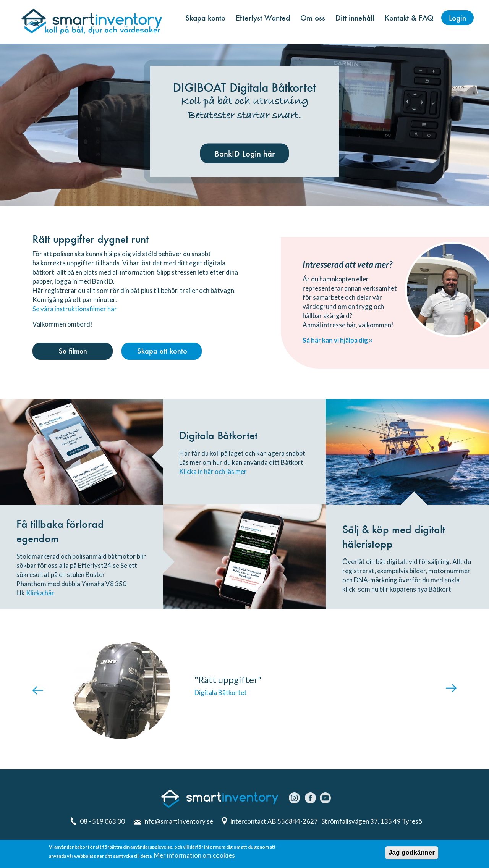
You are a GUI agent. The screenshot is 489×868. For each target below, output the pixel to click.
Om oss (313, 18)
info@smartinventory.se (178, 821)
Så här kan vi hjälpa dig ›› (338, 340)
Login (457, 18)
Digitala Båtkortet (221, 693)
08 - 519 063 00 (102, 821)
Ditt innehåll (355, 18)
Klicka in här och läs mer (213, 471)
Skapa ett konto (162, 351)
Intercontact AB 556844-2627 (274, 821)
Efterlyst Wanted (263, 18)
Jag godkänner (412, 853)
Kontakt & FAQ (409, 18)
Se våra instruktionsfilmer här (75, 309)
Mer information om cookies (194, 856)
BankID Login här (245, 153)
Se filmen (73, 351)
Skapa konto (205, 18)
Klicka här (40, 593)
